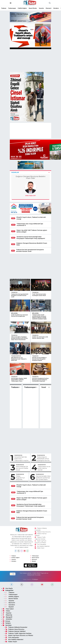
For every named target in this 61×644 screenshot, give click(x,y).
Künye (6, 621)
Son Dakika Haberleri (42, 546)
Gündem (56, 8)
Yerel (44, 387)
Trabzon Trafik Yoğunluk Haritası (18, 633)
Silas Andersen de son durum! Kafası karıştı (22, 468)
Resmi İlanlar (33, 8)
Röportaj (7, 615)
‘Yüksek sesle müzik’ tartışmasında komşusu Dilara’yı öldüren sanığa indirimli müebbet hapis (39, 317)
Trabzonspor (12, 8)
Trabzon (4, 8)
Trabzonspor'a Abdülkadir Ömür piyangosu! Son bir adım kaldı (43, 459)
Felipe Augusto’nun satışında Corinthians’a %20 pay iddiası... (22, 478)
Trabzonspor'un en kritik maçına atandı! (44, 468)
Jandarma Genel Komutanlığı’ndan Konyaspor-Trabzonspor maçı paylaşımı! (31, 238)
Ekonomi (49, 8)
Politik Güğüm (22, 8)
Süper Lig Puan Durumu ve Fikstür (19, 635)
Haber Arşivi (40, 548)
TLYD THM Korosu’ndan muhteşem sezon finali (39, 295)
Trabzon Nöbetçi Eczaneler (16, 627)
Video (6, 611)
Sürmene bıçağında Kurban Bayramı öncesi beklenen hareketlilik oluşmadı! (40, 380)
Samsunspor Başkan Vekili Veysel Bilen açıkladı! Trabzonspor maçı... (19, 380)
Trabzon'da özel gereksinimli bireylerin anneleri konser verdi (30, 250)
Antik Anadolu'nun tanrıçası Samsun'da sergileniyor (20, 315)
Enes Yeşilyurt (31, 196)
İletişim (7, 623)
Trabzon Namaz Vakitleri (15, 631)
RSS (13, 574)
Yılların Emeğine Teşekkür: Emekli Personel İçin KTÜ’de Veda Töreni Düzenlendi (19, 338)
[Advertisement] (31, 266)
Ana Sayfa (8, 588)
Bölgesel (14, 313)
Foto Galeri (8, 609)
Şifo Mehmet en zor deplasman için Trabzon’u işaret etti (19, 359)
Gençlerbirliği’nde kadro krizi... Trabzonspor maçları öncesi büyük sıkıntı (21, 459)
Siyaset (33, 561)
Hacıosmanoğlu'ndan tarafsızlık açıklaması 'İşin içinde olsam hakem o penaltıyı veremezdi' (43, 478)
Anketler (7, 619)
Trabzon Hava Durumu (43, 532)
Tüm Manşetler (40, 544)
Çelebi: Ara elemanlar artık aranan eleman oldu (40, 338)
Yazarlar (41, 8)
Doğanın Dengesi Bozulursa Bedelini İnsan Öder (31, 177)
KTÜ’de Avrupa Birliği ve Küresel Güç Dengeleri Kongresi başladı (39, 359)
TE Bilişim (35, 579)
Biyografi (7, 617)
